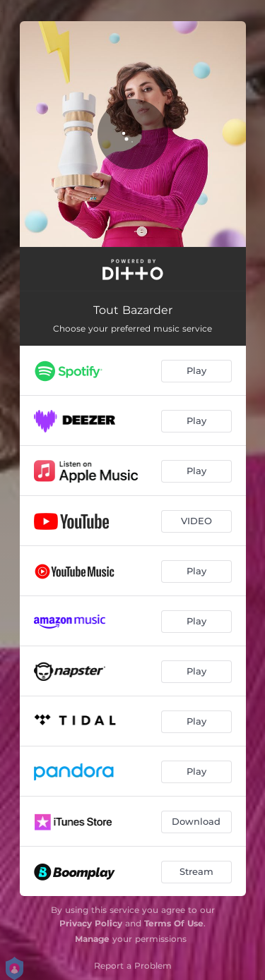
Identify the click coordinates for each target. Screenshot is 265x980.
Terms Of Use (174, 923)
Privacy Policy (91, 923)
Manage (92, 939)
